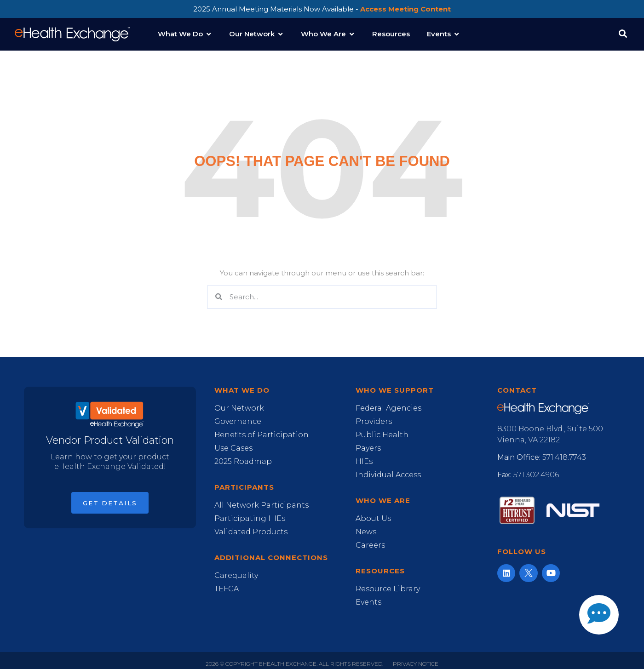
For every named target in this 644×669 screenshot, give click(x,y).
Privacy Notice (416, 664)
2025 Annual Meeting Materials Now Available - (322, 9)
